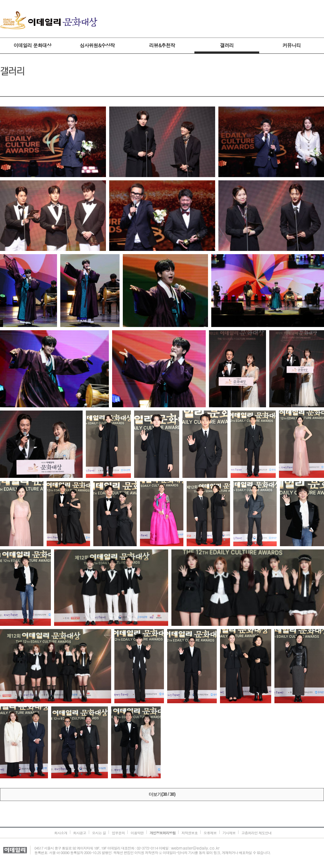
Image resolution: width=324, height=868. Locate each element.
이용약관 (137, 833)
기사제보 (229, 833)
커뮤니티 (292, 45)
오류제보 (210, 833)
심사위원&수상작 (97, 45)
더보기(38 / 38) (162, 794)
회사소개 (61, 833)
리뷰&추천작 (162, 45)
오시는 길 (99, 833)
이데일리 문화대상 (49, 20)
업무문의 (118, 833)
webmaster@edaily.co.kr (195, 848)
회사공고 (80, 833)
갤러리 (227, 45)
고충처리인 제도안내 (256, 833)
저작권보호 (190, 833)
